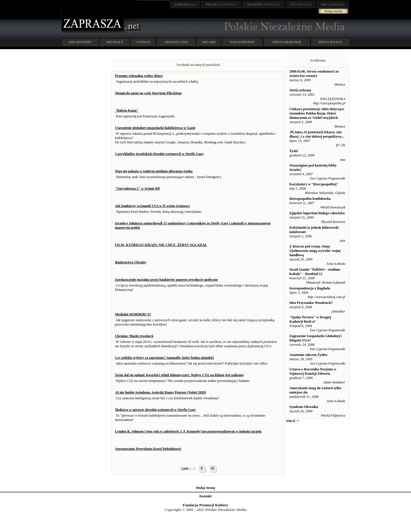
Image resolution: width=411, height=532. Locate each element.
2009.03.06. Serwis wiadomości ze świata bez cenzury (314, 74)
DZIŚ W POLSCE (330, 42)
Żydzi (294, 151)
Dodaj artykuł (333, 11)
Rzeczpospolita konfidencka (310, 199)
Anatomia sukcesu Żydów (308, 355)
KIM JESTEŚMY (80, 42)
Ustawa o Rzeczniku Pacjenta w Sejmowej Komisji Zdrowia (313, 371)
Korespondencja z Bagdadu (310, 288)
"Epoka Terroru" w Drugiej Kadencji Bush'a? (310, 319)
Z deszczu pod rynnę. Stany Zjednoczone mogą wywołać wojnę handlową (315, 251)
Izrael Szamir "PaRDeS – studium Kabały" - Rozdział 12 (315, 272)
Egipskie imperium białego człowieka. (317, 213)
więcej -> (293, 421)
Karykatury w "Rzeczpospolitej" (314, 184)
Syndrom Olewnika (304, 407)
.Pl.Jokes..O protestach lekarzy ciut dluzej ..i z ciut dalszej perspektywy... (317, 134)
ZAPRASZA (221, 4)
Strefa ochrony (300, 90)
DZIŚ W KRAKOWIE (287, 42)
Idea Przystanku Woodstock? (311, 303)
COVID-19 (143, 42)
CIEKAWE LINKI (176, 42)
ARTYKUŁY (115, 42)
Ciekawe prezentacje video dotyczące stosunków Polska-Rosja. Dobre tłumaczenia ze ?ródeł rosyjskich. (317, 113)
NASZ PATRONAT (242, 42)
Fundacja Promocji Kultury (205, 505)
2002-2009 (209, 42)
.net (185, 4)
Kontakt (205, 496)
